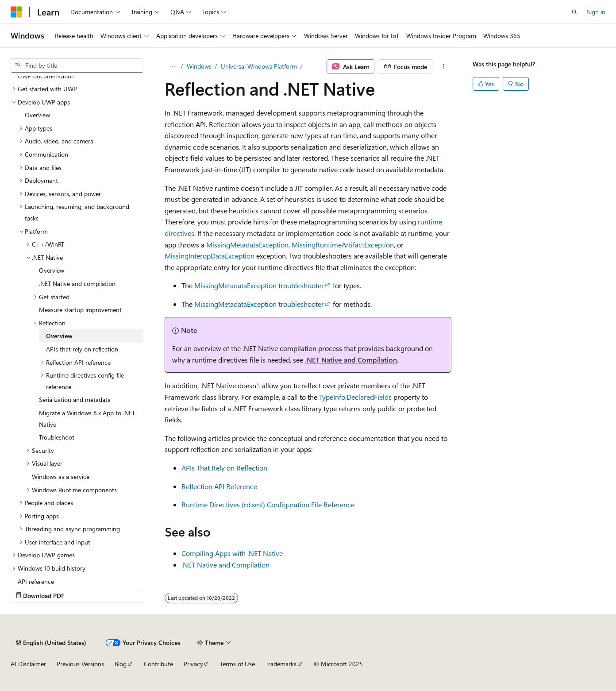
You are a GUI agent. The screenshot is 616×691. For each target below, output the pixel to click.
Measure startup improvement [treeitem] (80, 310)
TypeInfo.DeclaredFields (355, 397)
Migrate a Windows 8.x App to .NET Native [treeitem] (87, 419)
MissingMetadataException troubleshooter (259, 285)
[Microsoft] (16, 12)
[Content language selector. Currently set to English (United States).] (51, 643)
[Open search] (574, 12)
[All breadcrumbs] (172, 66)
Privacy (193, 664)
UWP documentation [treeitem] (46, 76)
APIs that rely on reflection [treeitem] (82, 349)
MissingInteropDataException (210, 256)
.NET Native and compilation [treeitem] (77, 284)
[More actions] (444, 66)
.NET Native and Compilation (351, 360)
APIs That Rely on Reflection (224, 468)
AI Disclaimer (28, 664)
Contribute (158, 664)
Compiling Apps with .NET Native (232, 553)
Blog (121, 664)
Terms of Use (237, 664)
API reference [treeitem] (36, 581)
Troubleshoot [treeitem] (57, 437)
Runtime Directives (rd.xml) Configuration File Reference (268, 504)
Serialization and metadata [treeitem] (75, 400)
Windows (199, 66)
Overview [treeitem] (37, 115)
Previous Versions (80, 664)
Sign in (596, 12)
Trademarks (281, 664)
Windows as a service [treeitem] (61, 477)
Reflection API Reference (219, 486)
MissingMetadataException (247, 245)
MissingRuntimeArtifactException (343, 245)
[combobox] (77, 66)
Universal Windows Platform (259, 66)
